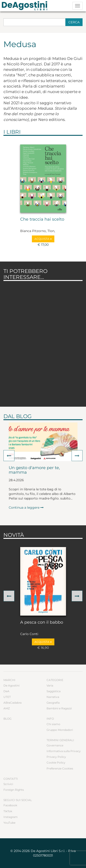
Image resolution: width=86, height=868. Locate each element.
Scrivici (8, 784)
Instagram (11, 817)
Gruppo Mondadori (60, 730)
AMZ (7, 708)
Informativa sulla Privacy (64, 751)
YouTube (9, 823)
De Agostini (11, 685)
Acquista (43, 239)
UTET (7, 697)
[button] (9, 456)
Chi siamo (53, 724)
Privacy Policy (56, 757)
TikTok (8, 811)
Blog (7, 719)
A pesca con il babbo (42, 622)
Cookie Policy (56, 763)
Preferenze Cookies (60, 768)
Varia (50, 685)
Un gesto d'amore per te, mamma (34, 470)
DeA (6, 691)
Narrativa (53, 697)
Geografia (53, 703)
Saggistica (54, 691)
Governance (55, 745)
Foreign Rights (14, 790)
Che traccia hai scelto (42, 219)
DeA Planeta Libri (26, 6)
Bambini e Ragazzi (59, 708)
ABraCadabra (12, 703)
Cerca (74, 22)
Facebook (10, 805)
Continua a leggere (26, 507)
